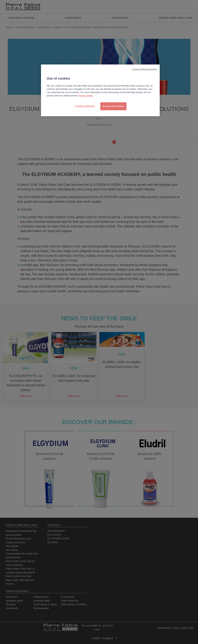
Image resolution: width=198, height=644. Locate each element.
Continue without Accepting (144, 69)
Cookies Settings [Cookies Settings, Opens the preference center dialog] (85, 106)
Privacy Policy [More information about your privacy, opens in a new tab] (86, 96)
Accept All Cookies (113, 106)
